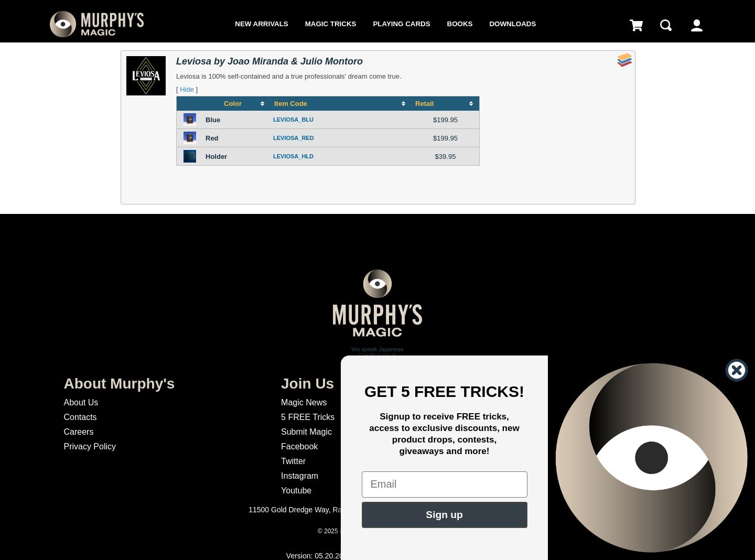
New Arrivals (261, 24)
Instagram (300, 476)
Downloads (513, 24)
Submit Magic (306, 432)
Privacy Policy (90, 446)
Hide (187, 89)
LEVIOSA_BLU (293, 120)
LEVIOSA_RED (294, 138)
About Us (81, 402)
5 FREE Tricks (308, 417)
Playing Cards (401, 24)
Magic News (304, 402)
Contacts (80, 417)
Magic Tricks (331, 24)
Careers (78, 432)
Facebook (299, 446)
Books (460, 24)
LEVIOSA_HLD (293, 156)
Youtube (296, 491)
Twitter (293, 461)
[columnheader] (237, 104)
